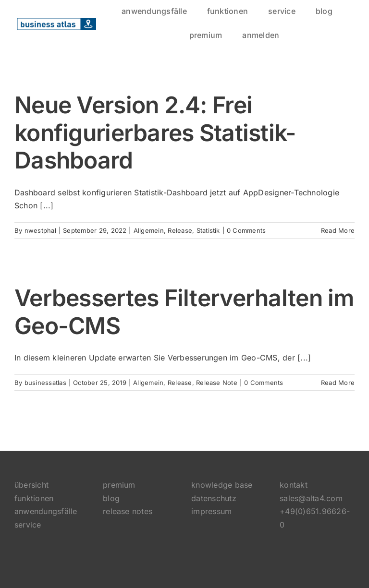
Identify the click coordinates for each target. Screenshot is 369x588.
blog (111, 498)
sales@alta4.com (311, 498)
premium (119, 485)
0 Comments (246, 230)
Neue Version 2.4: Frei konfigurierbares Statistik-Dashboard (155, 132)
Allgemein (149, 230)
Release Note (217, 383)
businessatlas (45, 383)
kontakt (294, 485)
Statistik (208, 230)
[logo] (57, 22)
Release (180, 230)
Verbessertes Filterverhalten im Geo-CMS (184, 312)
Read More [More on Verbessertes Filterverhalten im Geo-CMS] (338, 383)
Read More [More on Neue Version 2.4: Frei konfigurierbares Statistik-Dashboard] (338, 230)
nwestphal (40, 230)
